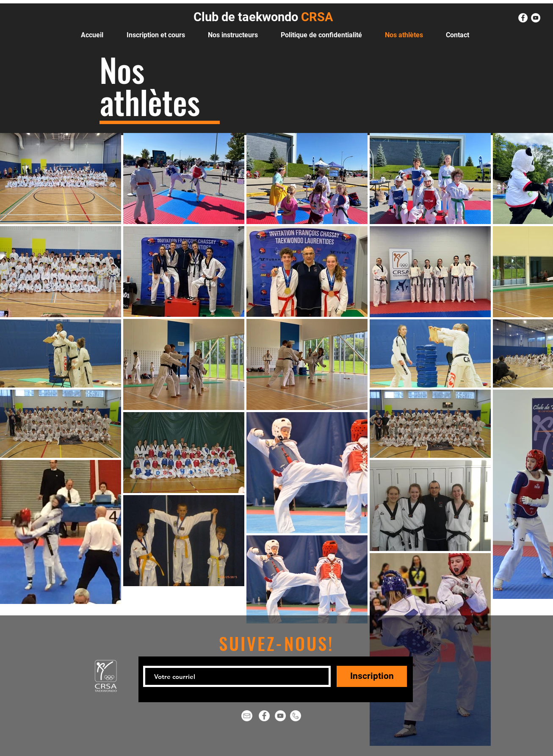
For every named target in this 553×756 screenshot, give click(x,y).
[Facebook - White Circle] (523, 18)
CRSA (316, 17)
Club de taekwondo (246, 17)
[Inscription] (372, 676)
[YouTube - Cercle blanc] (536, 18)
